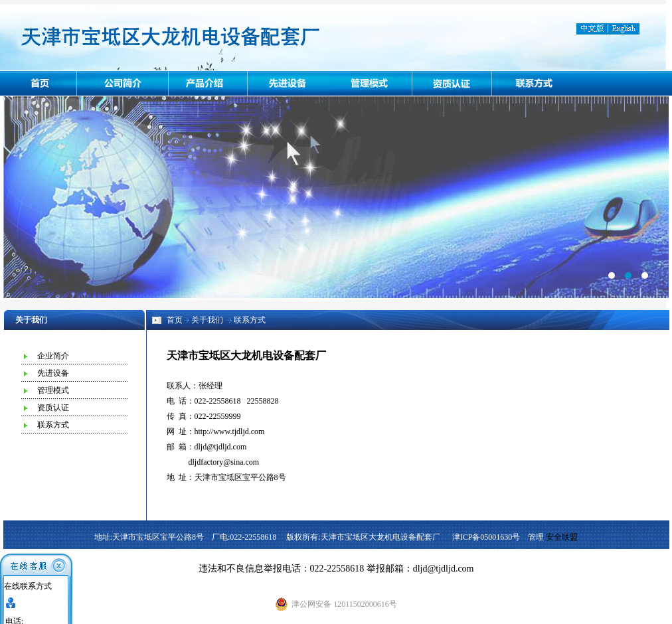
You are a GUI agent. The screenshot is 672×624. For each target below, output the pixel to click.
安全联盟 (562, 537)
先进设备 (53, 373)
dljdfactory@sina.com (224, 462)
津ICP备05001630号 (486, 537)
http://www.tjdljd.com (230, 431)
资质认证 (53, 408)
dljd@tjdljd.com (221, 447)
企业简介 (53, 356)
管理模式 (53, 390)
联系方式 (53, 425)
